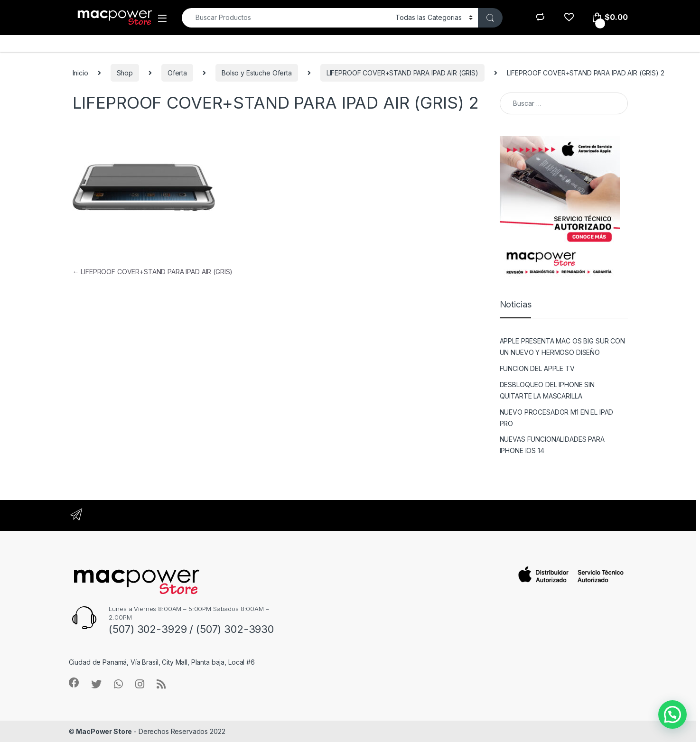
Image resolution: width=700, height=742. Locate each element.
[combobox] (286, 18)
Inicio (80, 73)
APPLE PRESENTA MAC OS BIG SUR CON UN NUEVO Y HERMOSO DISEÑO (562, 347)
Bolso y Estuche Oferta (257, 73)
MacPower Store (104, 731)
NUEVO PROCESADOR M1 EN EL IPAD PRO (557, 418)
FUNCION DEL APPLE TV (537, 368)
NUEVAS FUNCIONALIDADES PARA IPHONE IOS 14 (552, 445)
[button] (672, 714)
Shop (125, 73)
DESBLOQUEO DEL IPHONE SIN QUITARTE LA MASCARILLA (547, 390)
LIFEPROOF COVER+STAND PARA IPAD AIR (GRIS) (402, 73)
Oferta (177, 73)
